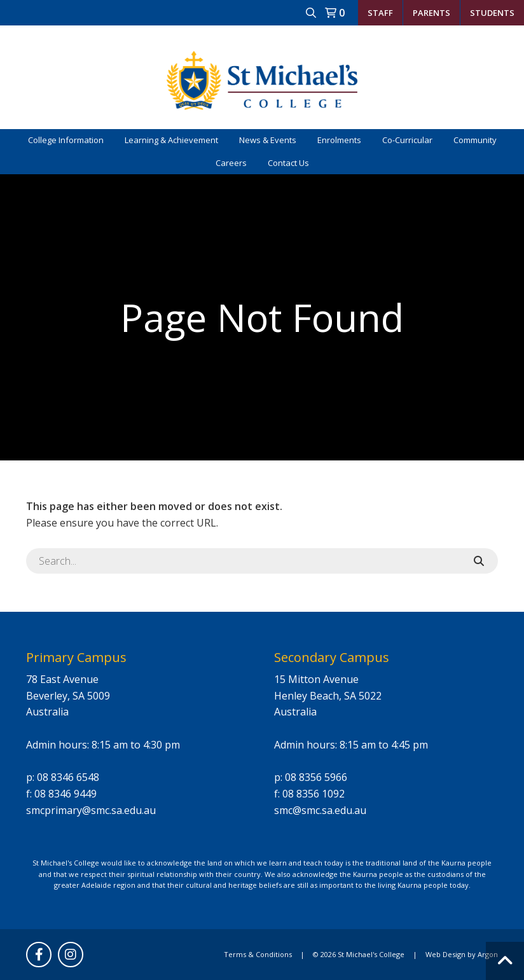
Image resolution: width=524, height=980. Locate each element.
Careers (231, 163)
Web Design (445, 954)
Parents (431, 13)
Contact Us (288, 163)
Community (475, 140)
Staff (380, 13)
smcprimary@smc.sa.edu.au (91, 810)
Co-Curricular (407, 140)
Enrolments (339, 140)
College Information (66, 140)
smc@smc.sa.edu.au (320, 810)
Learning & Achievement (171, 140)
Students (492, 13)
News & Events (268, 140)
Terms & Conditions (258, 954)
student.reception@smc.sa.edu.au (395, 38)
